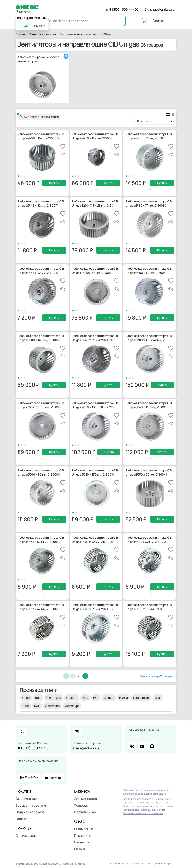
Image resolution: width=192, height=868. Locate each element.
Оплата (21, 819)
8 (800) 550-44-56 (124, 9)
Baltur (26, 698)
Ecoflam (72, 698)
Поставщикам (85, 812)
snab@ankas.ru (162, 9)
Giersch (109, 698)
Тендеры (81, 805)
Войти (158, 21)
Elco (85, 698)
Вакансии (82, 842)
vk (132, 746)
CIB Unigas (54, 698)
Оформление (26, 799)
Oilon (158, 698)
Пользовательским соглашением (143, 813)
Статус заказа (27, 836)
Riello (25, 706)
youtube (142, 746)
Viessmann (52, 706)
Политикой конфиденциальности (143, 810)
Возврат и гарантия (31, 805)
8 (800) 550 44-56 (33, 748)
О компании (84, 829)
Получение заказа (30, 812)
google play (29, 777)
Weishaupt (72, 706)
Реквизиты (83, 836)
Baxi (38, 698)
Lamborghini (141, 698)
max (152, 746)
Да (26, 26)
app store (53, 777)
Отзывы (80, 849)
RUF (37, 706)
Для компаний (86, 799)
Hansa (124, 698)
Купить (54, 183)
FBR (96, 698)
